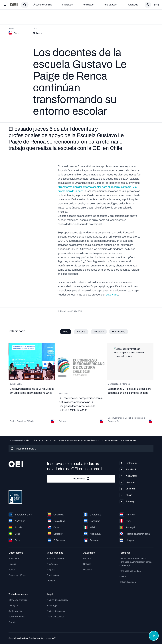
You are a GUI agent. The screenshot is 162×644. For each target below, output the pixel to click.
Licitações (13, 606)
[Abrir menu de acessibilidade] (154, 636)
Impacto (51, 581)
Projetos (51, 570)
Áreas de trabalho (43, 5)
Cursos (123, 576)
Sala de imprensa (17, 617)
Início (27, 440)
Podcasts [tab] (99, 332)
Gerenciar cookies (56, 617)
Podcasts (88, 570)
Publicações (110, 5)
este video (112, 295)
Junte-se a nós (15, 611)
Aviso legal (52, 606)
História (12, 564)
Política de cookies (56, 611)
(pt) (156, 5)
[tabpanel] (81, 384)
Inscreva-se (81, 479)
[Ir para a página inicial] (14, 5)
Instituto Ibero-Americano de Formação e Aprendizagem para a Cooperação (135, 562)
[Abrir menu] (5, 5)
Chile (35, 440)
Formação (88, 5)
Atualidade (132, 5)
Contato (12, 622)
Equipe (12, 570)
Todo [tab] (66, 332)
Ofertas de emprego (18, 600)
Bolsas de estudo (128, 582)
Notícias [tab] (81, 332)
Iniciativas (67, 5)
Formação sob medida (130, 571)
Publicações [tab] (119, 332)
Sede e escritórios (17, 575)
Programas (52, 564)
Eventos (87, 559)
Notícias (45, 440)
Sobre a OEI (14, 559)
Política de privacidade (58, 600)
